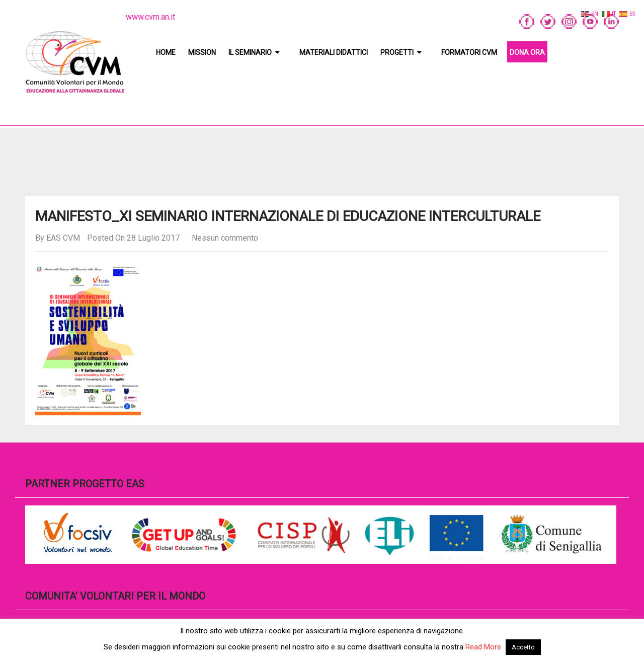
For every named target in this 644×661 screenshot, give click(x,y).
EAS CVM (63, 238)
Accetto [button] (523, 647)
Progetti (397, 52)
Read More (483, 647)
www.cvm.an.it (150, 17)
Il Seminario (250, 52)
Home (166, 52)
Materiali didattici (334, 52)
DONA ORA (527, 52)
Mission (202, 52)
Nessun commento (225, 238)
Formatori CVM (469, 52)
